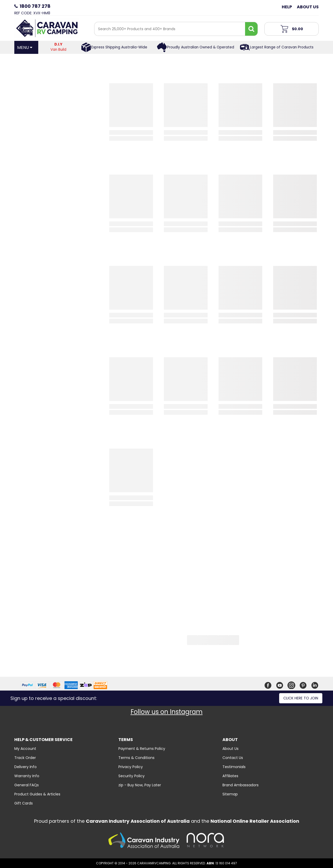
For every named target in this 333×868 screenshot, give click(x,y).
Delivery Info (25, 767)
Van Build (59, 47)
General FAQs (27, 785)
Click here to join (301, 698)
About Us (308, 7)
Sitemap (230, 794)
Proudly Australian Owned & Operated (201, 47)
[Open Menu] (26, 47)
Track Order (25, 758)
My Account (25, 749)
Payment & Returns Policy (142, 749)
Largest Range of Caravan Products (282, 47)
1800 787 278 (35, 6)
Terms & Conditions (136, 758)
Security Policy (132, 776)
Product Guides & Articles (37, 794)
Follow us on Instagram (167, 712)
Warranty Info (27, 776)
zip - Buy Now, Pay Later (140, 785)
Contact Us (233, 758)
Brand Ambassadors (241, 785)
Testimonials (234, 767)
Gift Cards (24, 803)
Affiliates (230, 776)
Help (287, 7)
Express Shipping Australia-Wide (119, 47)
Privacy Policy (131, 767)
